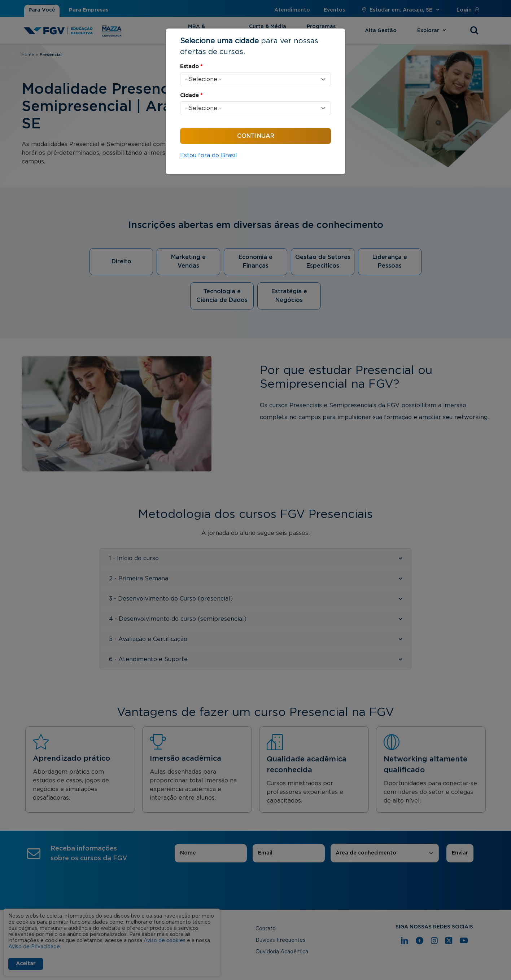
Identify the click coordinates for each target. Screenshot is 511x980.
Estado (191, 67)
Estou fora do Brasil (209, 155)
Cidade (191, 96)
